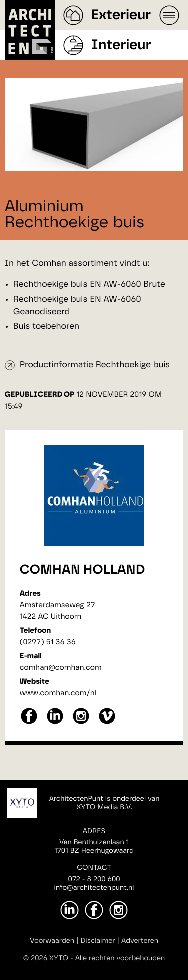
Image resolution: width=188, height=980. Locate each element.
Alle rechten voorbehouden (120, 958)
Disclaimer (98, 941)
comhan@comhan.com (61, 668)
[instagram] (81, 723)
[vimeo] (107, 723)
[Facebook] (94, 910)
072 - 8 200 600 (94, 879)
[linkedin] (55, 723)
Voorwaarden (52, 941)
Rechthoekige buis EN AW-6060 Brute (90, 284)
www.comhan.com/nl (58, 693)
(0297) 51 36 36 (48, 642)
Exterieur (121, 15)
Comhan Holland (82, 570)
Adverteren (140, 941)
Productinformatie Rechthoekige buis (95, 365)
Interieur (121, 45)
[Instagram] (119, 910)
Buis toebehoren (46, 326)
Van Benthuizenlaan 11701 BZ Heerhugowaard (94, 846)
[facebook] (29, 723)
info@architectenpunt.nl (94, 888)
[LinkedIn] (69, 910)
